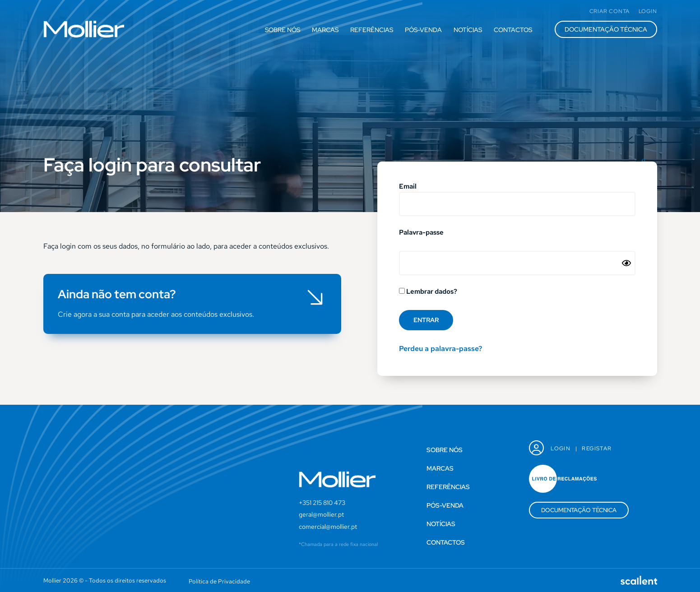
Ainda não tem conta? (117, 294)
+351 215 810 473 (322, 503)
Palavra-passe (421, 233)
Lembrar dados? (428, 292)
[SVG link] (84, 29)
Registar (597, 449)
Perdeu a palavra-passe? (440, 349)
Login (561, 449)
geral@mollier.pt (321, 514)
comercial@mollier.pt (328, 527)
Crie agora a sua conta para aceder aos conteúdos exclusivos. (156, 314)
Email (408, 187)
